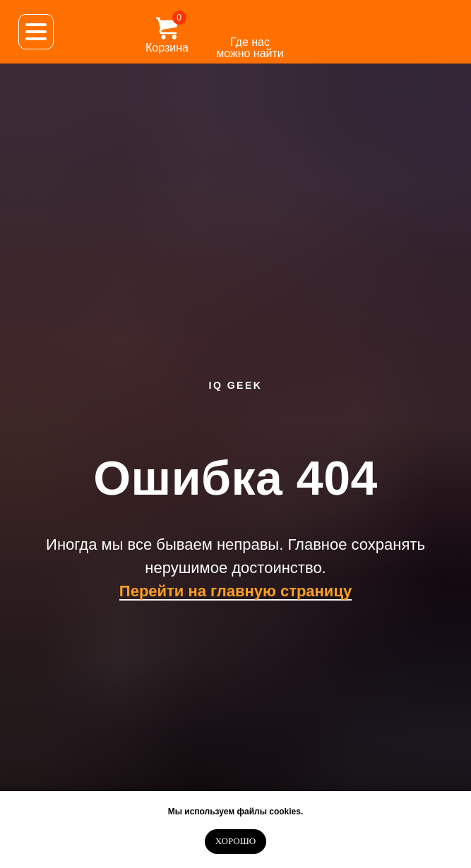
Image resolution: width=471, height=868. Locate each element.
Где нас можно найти (250, 48)
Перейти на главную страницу (235, 591)
